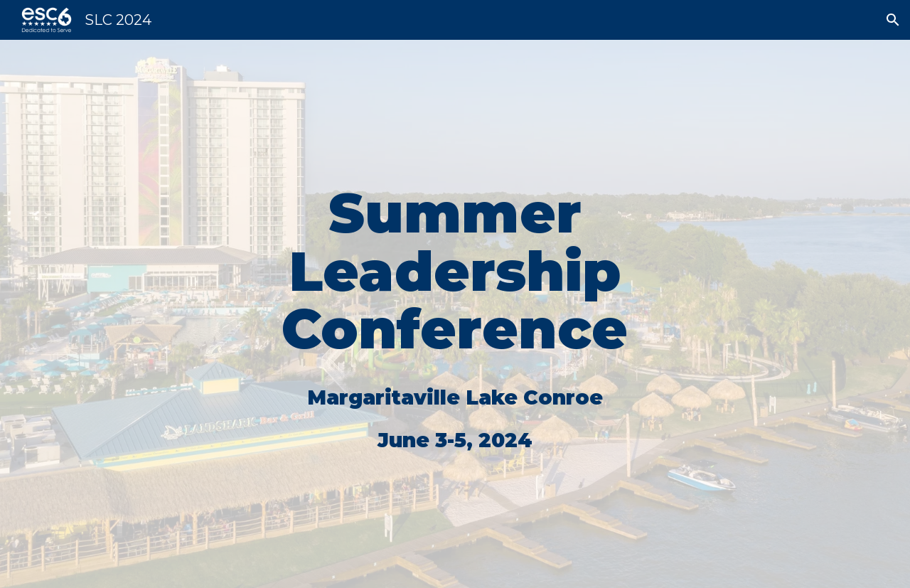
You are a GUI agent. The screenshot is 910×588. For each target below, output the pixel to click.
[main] (455, 314)
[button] (893, 20)
